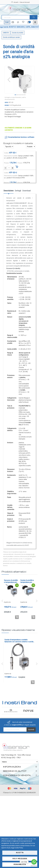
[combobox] (16, 17)
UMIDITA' (6, 33)
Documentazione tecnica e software (21, 137)
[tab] (9, 191)
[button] (9, 80)
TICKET (7, 22)
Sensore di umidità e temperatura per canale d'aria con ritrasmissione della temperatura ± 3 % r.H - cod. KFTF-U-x (11, 581)
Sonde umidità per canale (11, 37)
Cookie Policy (19, 848)
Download (27, 191)
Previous (2, 601)
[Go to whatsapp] (34, 862)
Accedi (16, 2)
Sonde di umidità (18, 33)
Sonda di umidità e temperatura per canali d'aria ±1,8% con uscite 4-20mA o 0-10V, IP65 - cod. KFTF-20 (28, 581)
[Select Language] (19, 762)
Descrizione (9, 191)
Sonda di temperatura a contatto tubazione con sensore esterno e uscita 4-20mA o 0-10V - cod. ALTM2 (19, 641)
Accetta (20, 853)
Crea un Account (25, 2)
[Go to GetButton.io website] (34, 866)
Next (37, 601)
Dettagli (18, 191)
